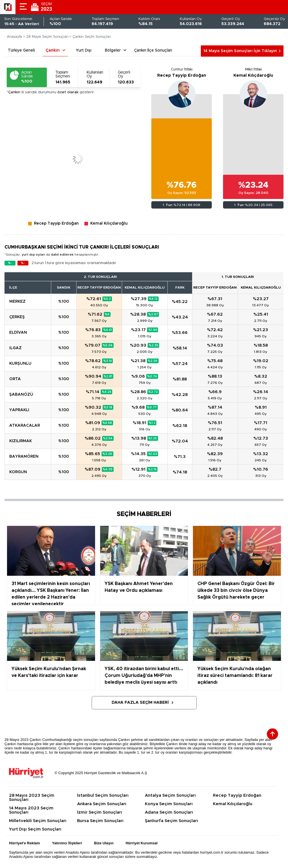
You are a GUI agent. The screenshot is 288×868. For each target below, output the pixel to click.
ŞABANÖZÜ (21, 395)
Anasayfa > (16, 37)
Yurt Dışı (84, 50)
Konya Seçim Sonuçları (169, 804)
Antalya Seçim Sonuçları (170, 795)
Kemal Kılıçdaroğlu (253, 75)
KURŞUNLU (20, 364)
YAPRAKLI (19, 410)
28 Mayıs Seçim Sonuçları (47, 37)
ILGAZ (15, 348)
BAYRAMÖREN (24, 457)
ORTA (15, 379)
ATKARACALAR (25, 426)
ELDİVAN (18, 333)
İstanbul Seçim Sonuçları (103, 795)
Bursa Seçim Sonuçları (100, 821)
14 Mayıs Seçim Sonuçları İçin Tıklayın (240, 51)
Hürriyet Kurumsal (142, 843)
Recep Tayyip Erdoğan (182, 75)
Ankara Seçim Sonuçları (102, 804)
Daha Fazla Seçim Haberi (140, 703)
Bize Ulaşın (104, 843)
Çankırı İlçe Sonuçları (153, 50)
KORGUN (18, 472)
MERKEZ (17, 302)
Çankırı (53, 50)
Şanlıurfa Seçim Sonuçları (171, 821)
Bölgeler (113, 50)
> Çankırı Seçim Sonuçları (90, 37)
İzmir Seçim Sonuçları (100, 812)
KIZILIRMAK (21, 441)
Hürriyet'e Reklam (24, 843)
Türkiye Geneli (21, 50)
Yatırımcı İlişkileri (67, 843)
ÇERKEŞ (17, 317)
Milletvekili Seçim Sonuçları (38, 821)
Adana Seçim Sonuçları (169, 812)
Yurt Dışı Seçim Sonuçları (35, 829)
